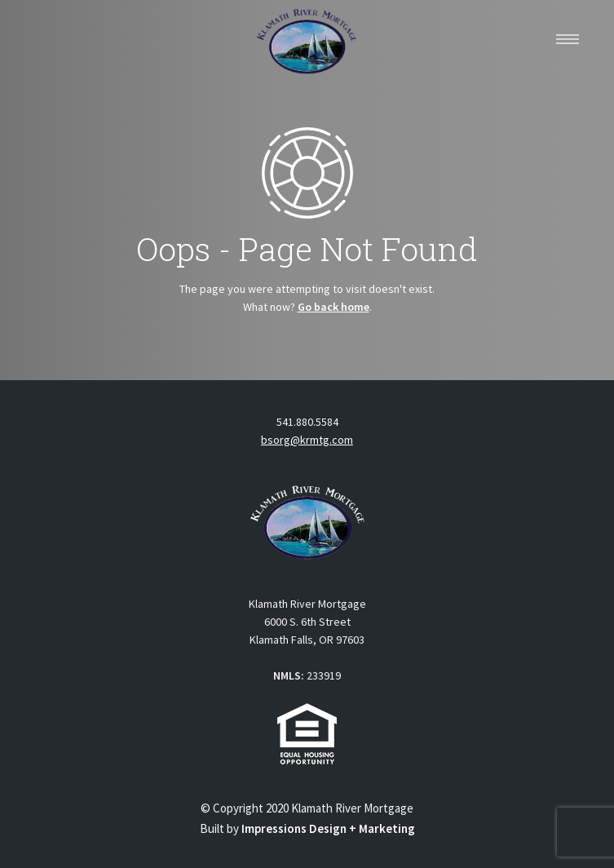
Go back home (334, 307)
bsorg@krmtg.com (307, 440)
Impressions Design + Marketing (328, 828)
